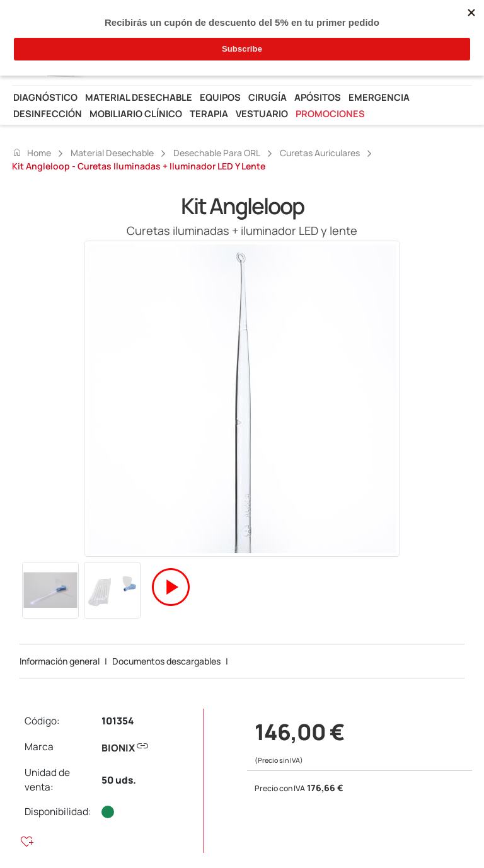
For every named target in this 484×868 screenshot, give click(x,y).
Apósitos (318, 97)
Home (32, 152)
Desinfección (48, 113)
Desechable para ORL (217, 153)
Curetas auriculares (320, 153)
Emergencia (379, 97)
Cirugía (268, 97)
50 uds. (119, 780)
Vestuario (262, 113)
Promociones (330, 113)
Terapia (209, 113)
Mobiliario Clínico (136, 113)
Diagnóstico (45, 97)
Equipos (220, 97)
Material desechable (139, 97)
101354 (118, 721)
